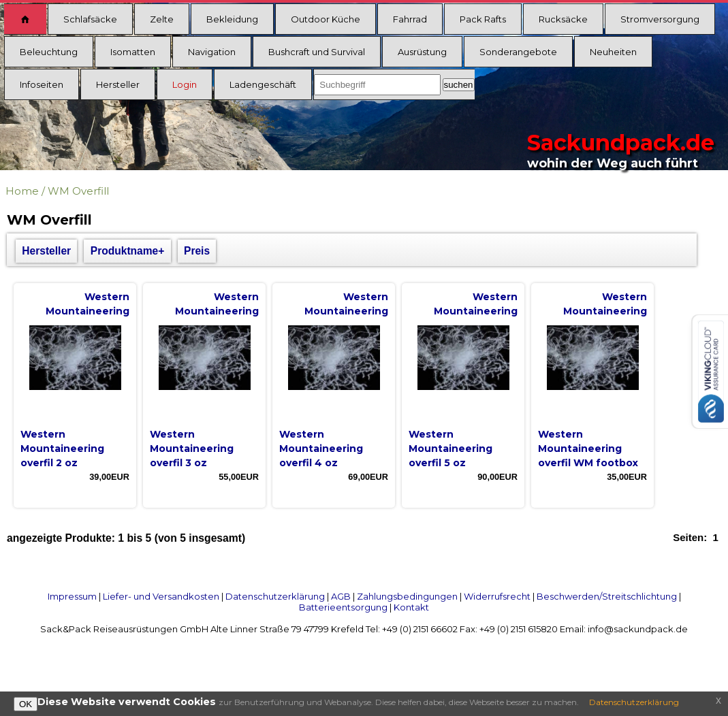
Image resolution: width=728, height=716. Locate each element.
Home (22, 191)
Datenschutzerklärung (275, 596)
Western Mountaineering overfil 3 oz (192, 449)
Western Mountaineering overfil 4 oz (321, 449)
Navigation (212, 52)
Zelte (162, 19)
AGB (341, 596)
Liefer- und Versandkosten (161, 596)
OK (26, 704)
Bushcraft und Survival (317, 52)
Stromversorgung (660, 19)
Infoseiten (42, 84)
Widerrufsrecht (497, 596)
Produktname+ (128, 251)
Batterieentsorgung (343, 607)
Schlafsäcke (90, 19)
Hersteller (118, 84)
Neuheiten (613, 52)
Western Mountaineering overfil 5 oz (450, 449)
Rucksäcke (563, 19)
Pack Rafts (483, 19)
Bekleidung (232, 19)
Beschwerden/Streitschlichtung (607, 596)
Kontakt (411, 607)
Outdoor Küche (326, 19)
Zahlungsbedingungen (407, 596)
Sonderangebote (518, 52)
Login (185, 84)
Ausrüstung (422, 52)
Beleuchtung (49, 52)
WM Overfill (78, 191)
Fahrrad (410, 19)
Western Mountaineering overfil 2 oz (62, 449)
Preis (197, 251)
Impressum (72, 596)
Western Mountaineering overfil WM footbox (588, 449)
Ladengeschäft (263, 84)
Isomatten (133, 52)
